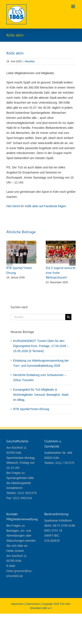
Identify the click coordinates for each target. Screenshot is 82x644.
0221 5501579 (27, 493)
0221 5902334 (22, 498)
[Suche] (68, 317)
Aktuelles (30, 61)
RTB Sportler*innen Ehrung (31, 409)
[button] (10, 262)
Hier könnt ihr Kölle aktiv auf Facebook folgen (36, 206)
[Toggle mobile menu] (73, 6)
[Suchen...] (38, 317)
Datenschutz (33, 604)
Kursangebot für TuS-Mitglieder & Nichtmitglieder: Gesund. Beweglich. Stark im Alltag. (41, 395)
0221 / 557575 (65, 463)
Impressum (17, 604)
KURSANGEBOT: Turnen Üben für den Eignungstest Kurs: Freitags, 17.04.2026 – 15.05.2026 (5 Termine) (41, 346)
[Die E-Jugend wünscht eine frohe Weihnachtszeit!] (61, 242)
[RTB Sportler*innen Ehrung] (21, 242)
